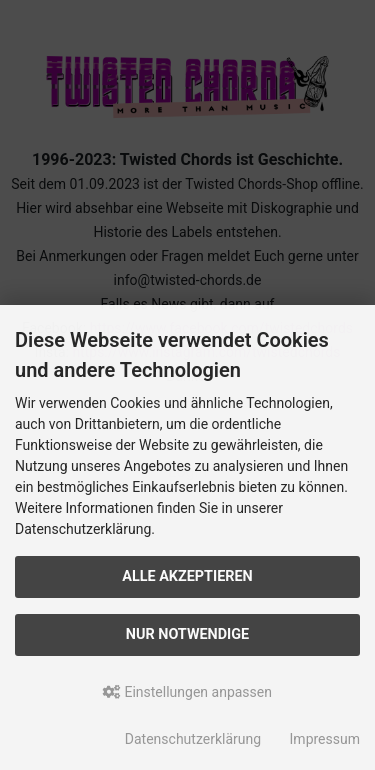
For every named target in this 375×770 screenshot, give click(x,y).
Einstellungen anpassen (187, 692)
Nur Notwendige (187, 634)
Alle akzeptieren (187, 576)
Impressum (325, 739)
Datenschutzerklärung (193, 739)
